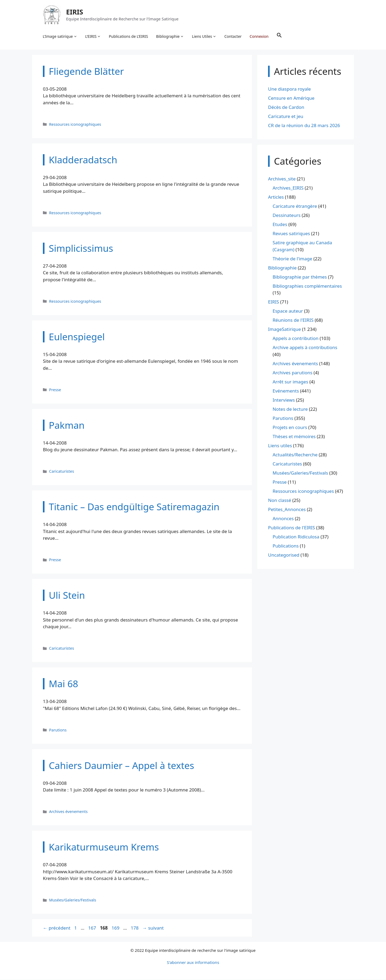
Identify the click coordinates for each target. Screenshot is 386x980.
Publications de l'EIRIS (292, 528)
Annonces (283, 519)
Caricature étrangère (295, 207)
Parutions (58, 730)
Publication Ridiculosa (296, 537)
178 (135, 928)
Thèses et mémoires (294, 437)
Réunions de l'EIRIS (293, 321)
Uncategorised (284, 555)
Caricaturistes (62, 472)
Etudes (280, 225)
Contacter (233, 36)
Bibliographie (170, 36)
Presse (55, 390)
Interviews (284, 400)
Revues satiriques (291, 234)
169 (116, 928)
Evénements (286, 391)
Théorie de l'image (292, 259)
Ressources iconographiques (75, 125)
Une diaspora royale (289, 89)
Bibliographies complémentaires (307, 286)
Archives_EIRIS (288, 188)
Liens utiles (280, 446)
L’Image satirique (60, 36)
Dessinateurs (287, 216)
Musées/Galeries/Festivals (73, 901)
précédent (57, 928)
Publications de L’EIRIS (129, 36)
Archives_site (282, 179)
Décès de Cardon (286, 107)
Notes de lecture (290, 409)
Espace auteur (288, 311)
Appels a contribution (296, 339)
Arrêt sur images (290, 382)
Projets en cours (290, 428)
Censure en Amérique (291, 98)
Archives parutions (292, 373)
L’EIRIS (93, 36)
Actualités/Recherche (295, 455)
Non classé (280, 500)
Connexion (259, 36)
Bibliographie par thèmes (300, 277)
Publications (286, 546)
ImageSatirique (285, 330)
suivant (153, 928)
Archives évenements (68, 812)
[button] (279, 36)
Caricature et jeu (286, 117)
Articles (276, 197)
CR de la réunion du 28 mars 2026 (304, 126)
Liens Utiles (204, 36)
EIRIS (75, 12)
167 (93, 928)
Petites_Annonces (287, 510)
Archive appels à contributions (305, 348)
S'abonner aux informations (193, 963)
